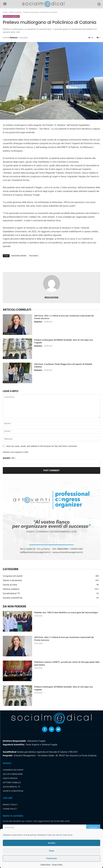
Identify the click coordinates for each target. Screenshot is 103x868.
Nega (51, 851)
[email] (44, 827)
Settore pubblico (15, 12)
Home (5, 12)
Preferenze (51, 858)
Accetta (51, 843)
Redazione (14, 38)
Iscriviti (93, 827)
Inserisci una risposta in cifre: (16, 452)
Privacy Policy (57, 864)
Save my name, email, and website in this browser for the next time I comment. (42, 446)
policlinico (34, 256)
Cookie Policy (45, 864)
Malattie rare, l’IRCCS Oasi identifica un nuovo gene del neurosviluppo (66, 612)
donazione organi (19, 256)
